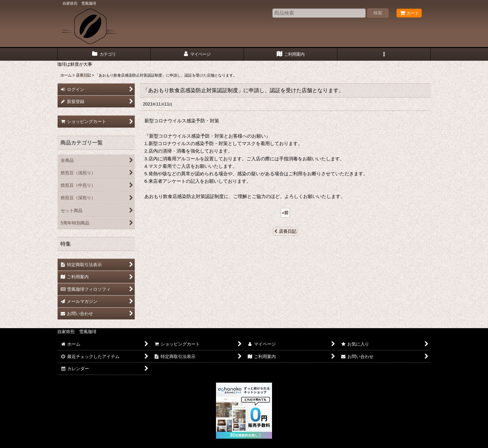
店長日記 (285, 231)
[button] (384, 54)
